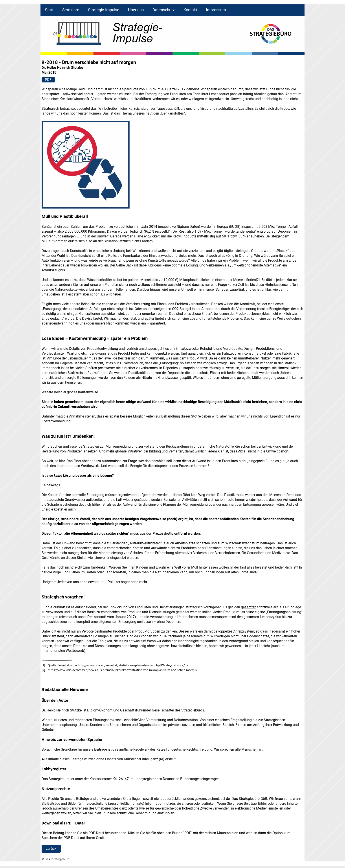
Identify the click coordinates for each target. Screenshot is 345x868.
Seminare (71, 10)
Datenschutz (164, 10)
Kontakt (190, 10)
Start (49, 10)
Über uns (136, 10)
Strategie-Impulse (104, 10)
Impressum (216, 10)
